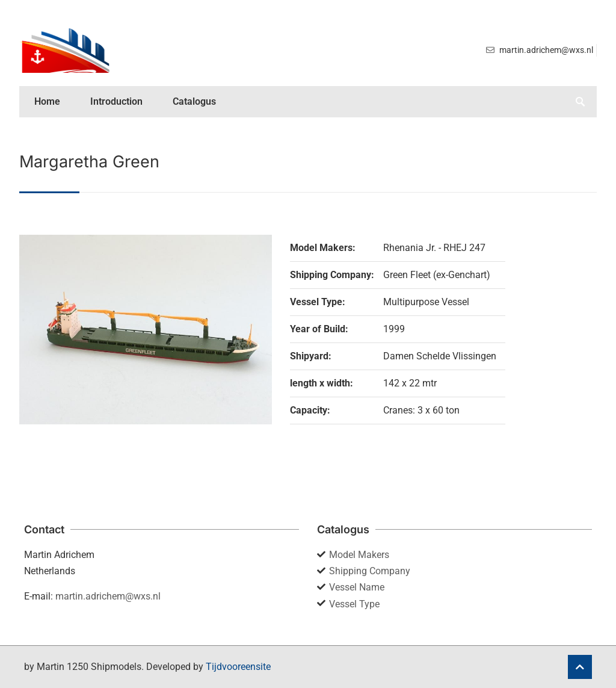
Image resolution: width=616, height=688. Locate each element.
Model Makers (359, 555)
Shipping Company (370, 571)
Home (47, 101)
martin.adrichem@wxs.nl (108, 596)
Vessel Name (357, 587)
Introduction (116, 101)
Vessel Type (354, 604)
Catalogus (194, 101)
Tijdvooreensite (238, 667)
